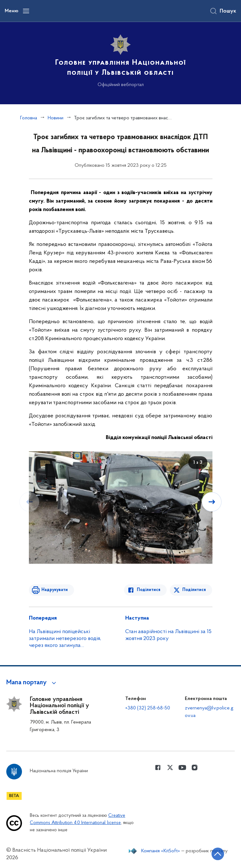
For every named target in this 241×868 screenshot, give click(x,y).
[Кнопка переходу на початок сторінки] (217, 854)
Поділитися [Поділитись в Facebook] (149, 590)
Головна (29, 118)
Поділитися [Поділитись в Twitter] (194, 590)
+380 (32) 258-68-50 (148, 708)
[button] (32, 683)
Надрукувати (55, 590)
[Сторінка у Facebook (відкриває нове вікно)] (158, 768)
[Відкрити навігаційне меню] (26, 11)
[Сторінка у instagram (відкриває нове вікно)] (195, 768)
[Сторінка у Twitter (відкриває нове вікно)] (170, 768)
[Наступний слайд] (212, 502)
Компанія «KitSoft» (161, 851)
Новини (56, 118)
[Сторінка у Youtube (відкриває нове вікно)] (182, 768)
